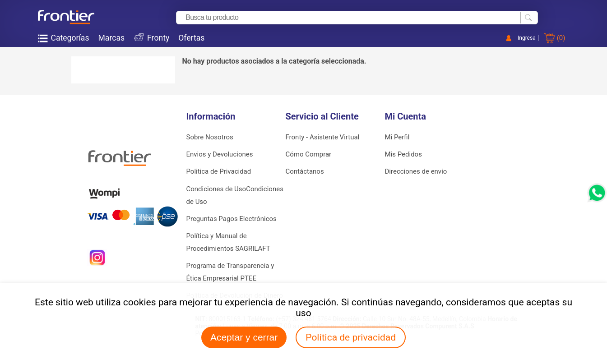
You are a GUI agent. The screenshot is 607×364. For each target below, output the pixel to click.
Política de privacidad (351, 337)
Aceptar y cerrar (244, 337)
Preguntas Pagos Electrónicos (232, 219)
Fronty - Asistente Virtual (323, 137)
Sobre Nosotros (210, 137)
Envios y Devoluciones (220, 154)
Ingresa (527, 38)
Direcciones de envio (416, 171)
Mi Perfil (397, 137)
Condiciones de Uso (216, 189)
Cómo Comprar (309, 154)
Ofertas (191, 38)
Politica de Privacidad (219, 171)
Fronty (158, 38)
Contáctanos (305, 171)
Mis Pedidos (403, 154)
